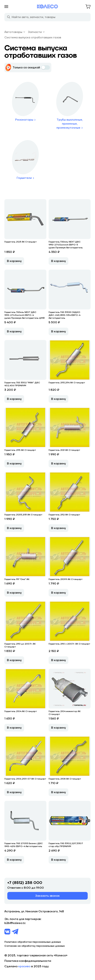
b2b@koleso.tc (15, 923)
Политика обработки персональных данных (33, 942)
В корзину (14, 261)
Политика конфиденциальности (28, 961)
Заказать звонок (47, 896)
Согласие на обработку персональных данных (35, 946)
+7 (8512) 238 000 (25, 883)
